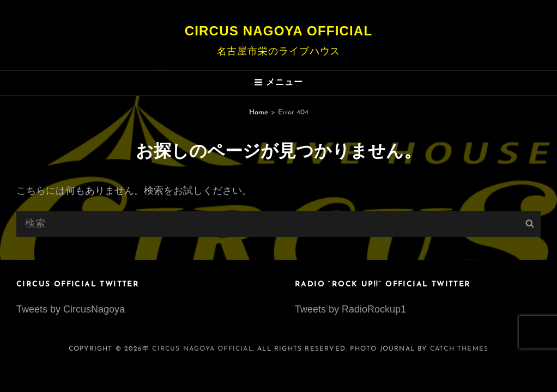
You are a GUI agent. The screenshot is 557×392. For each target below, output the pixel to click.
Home (259, 112)
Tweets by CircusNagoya (71, 309)
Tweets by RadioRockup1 (350, 309)
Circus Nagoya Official (279, 31)
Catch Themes (459, 349)
